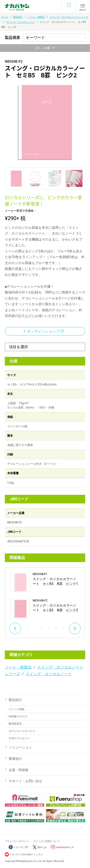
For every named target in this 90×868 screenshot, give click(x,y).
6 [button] (49, 627)
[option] (45, 595)
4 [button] (34, 627)
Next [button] (75, 628)
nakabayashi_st (65, 847)
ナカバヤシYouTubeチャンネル (26, 854)
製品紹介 (18, 17)
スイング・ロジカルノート (20, 22)
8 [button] (63, 627)
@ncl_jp (42, 847)
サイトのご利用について (47, 841)
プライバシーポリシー (17, 841)
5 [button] (42, 627)
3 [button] (27, 627)
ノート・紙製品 (36, 17)
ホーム (5, 17)
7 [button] (56, 627)
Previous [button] (15, 628)
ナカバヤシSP (18, 847)
